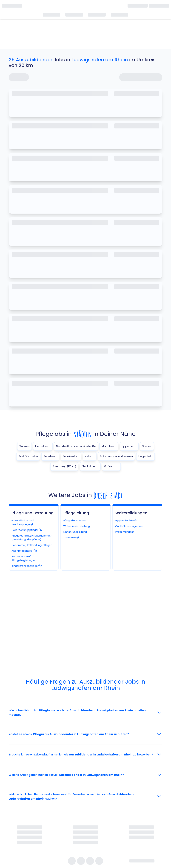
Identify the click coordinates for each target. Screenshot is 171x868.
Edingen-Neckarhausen (116, 456)
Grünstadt (111, 466)
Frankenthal (71, 456)
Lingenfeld (145, 456)
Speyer (147, 446)
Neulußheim (90, 466)
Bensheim (50, 456)
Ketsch (90, 456)
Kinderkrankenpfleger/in (27, 566)
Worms (24, 446)
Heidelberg (43, 446)
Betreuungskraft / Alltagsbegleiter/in (23, 558)
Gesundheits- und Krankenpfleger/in (23, 522)
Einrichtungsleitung (75, 532)
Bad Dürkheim (28, 456)
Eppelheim (129, 446)
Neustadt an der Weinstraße (76, 446)
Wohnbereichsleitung (77, 526)
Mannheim (109, 446)
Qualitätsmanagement (129, 526)
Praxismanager (125, 532)
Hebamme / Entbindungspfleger (32, 545)
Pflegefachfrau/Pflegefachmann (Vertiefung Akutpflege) (32, 538)
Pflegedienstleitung (75, 521)
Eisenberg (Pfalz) (64, 466)
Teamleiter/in (72, 538)
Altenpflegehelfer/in (24, 551)
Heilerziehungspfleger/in (27, 530)
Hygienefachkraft (126, 521)
